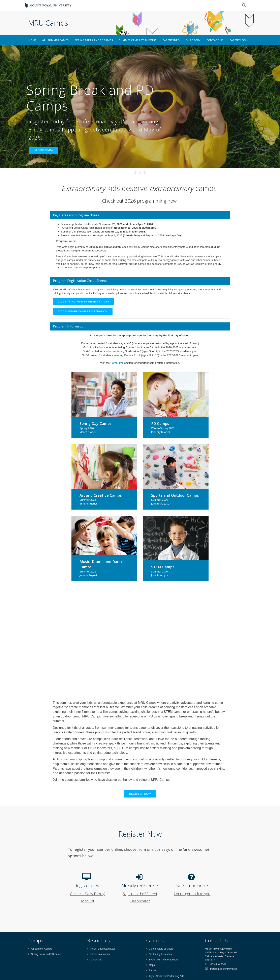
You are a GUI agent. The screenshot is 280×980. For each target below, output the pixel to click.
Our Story (193, 40)
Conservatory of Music (160, 949)
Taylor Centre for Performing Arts (165, 976)
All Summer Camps (55, 40)
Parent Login (239, 40)
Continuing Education (159, 954)
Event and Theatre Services (162, 960)
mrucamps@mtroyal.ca (224, 969)
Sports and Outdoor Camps (175, 495)
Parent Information (99, 954)
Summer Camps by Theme (138, 40)
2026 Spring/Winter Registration (83, 302)
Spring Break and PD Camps (94, 40)
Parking (152, 971)
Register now (140, 794)
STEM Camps (163, 567)
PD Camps (160, 423)
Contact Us (215, 40)
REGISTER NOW (44, 150)
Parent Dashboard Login (102, 949)
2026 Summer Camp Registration (83, 311)
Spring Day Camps (96, 423)
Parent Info (171, 40)
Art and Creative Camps (101, 495)
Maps (150, 965)
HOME (32, 40)
